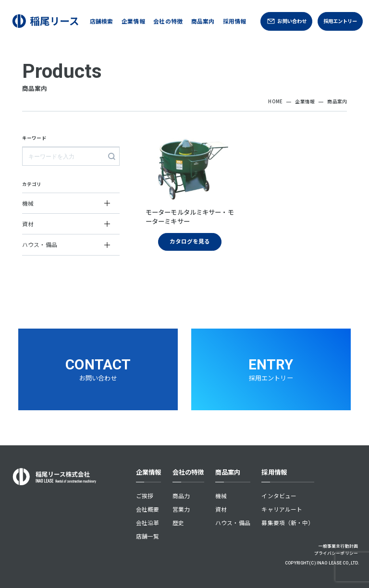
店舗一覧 (148, 536)
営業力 (181, 509)
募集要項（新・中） (288, 522)
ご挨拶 (145, 496)
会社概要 (148, 509)
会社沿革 (148, 522)
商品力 (181, 496)
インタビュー (279, 496)
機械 (221, 496)
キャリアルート (282, 509)
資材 (221, 509)
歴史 (178, 522)
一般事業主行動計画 (338, 546)
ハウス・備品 (233, 522)
